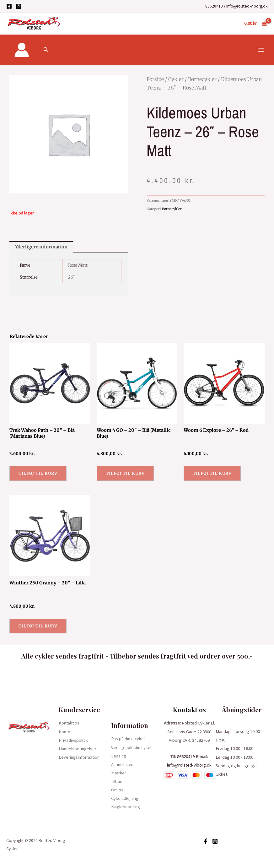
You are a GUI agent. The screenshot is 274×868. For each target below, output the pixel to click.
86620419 (214, 6)
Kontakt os (69, 723)
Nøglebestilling (126, 807)
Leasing (119, 756)
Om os (117, 790)
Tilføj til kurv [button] (38, 473)
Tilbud (117, 781)
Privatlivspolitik (73, 740)
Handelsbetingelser (78, 749)
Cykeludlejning (125, 798)
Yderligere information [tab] (41, 247)
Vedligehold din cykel (131, 747)
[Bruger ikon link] (22, 50)
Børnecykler (202, 79)
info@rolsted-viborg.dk (247, 6)
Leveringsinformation (79, 757)
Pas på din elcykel (128, 739)
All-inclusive (122, 764)
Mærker (119, 773)
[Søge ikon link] (46, 50)
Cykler (176, 79)
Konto (64, 732)
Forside (155, 79)
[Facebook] (9, 6)
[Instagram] (19, 6)
